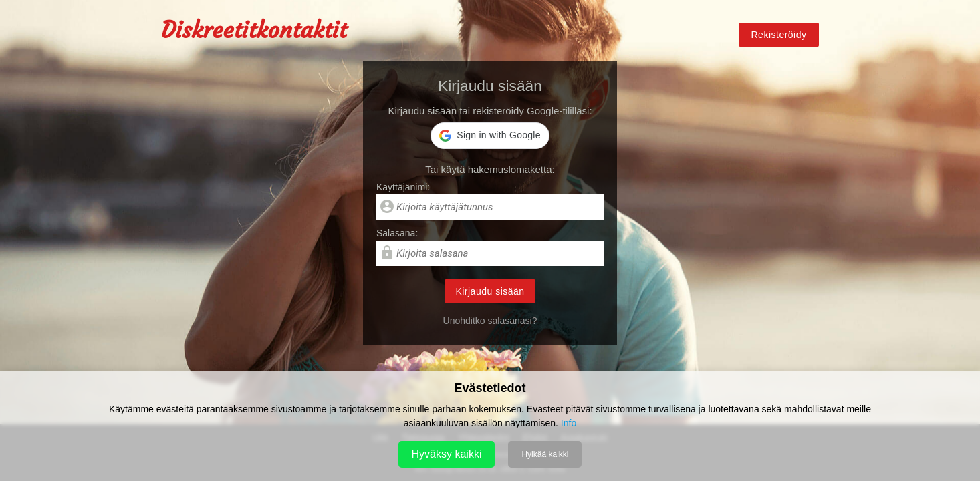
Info (569, 423)
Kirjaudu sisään (490, 291)
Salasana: (397, 233)
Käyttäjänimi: (403, 187)
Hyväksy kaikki (447, 454)
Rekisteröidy (778, 35)
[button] (490, 136)
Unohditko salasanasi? (490, 321)
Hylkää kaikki (545, 454)
